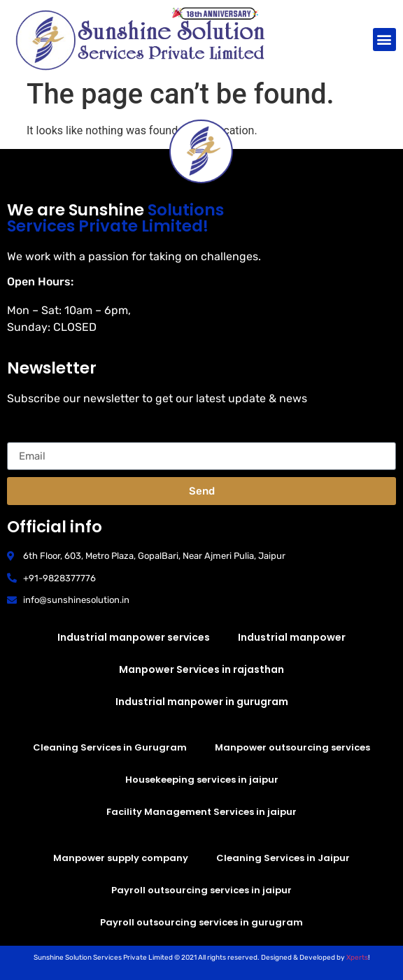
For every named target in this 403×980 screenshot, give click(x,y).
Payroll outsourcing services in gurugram (201, 922)
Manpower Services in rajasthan (201, 669)
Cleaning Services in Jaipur (283, 858)
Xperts (357, 958)
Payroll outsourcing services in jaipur (201, 890)
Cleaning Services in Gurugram (110, 747)
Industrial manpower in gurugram (202, 702)
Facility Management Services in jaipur (201, 812)
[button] (384, 40)
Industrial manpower (292, 637)
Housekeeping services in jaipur (202, 780)
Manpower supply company (121, 858)
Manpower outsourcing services (292, 747)
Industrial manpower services (134, 637)
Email (21, 436)
